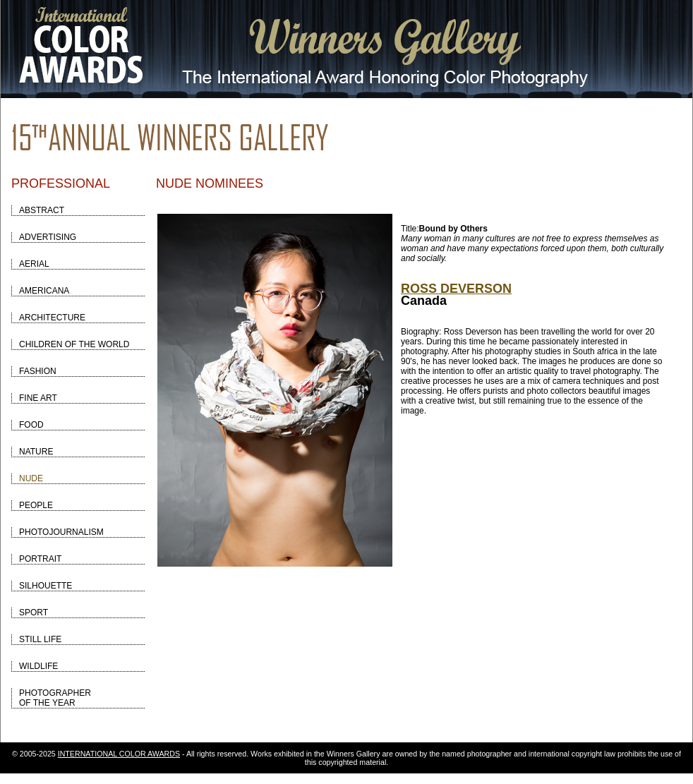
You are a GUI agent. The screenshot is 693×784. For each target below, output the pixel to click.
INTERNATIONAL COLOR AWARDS (119, 754)
